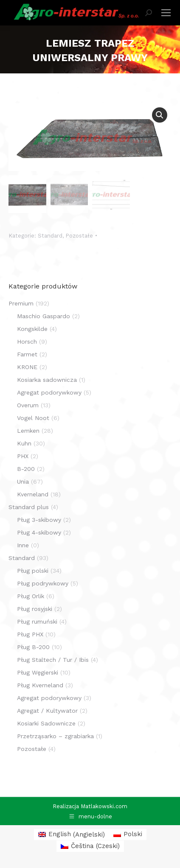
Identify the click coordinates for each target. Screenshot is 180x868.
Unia (23, 482)
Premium (21, 303)
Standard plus (29, 507)
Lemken (28, 431)
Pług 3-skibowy (39, 520)
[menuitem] (72, 835)
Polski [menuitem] (133, 834)
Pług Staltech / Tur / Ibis (53, 660)
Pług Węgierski (38, 672)
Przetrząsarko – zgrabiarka (55, 736)
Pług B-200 (33, 647)
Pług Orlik (31, 596)
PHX (23, 456)
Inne (23, 545)
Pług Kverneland (40, 685)
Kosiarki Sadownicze (46, 723)
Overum (28, 405)
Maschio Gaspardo (44, 316)
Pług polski (33, 571)
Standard (50, 236)
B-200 (26, 469)
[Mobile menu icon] (166, 13)
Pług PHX (30, 634)
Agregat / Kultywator (47, 711)
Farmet (27, 354)
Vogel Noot (33, 418)
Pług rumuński (37, 622)
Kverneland (33, 494)
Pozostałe (79, 236)
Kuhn (24, 443)
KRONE (27, 367)
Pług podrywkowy (43, 583)
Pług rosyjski (35, 609)
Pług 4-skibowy (39, 532)
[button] (160, 115)
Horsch (27, 342)
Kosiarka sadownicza (47, 380)
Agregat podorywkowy (49, 392)
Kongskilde (32, 329)
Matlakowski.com (104, 806)
